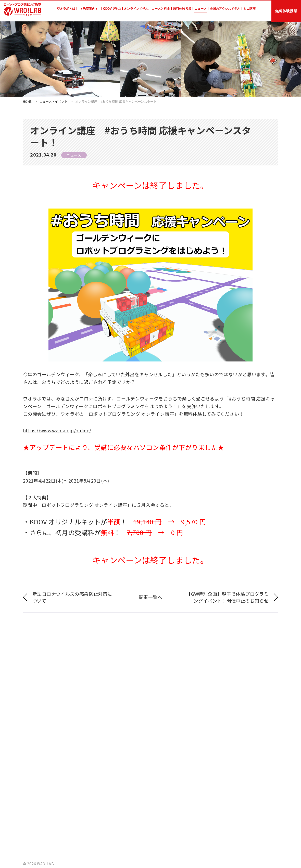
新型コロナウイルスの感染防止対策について (72, 597)
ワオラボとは (66, 9)
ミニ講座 (249, 9)
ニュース (200, 9)
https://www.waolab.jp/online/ (57, 430)
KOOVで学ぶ (112, 9)
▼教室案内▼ (89, 9)
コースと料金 (161, 9)
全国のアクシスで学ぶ (225, 9)
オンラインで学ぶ (136, 9)
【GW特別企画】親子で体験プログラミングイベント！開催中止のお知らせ (227, 597)
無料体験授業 (182, 9)
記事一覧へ (150, 597)
